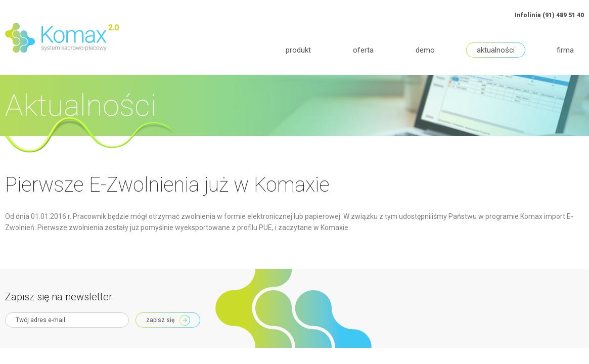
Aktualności (496, 50)
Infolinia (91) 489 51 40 (549, 15)
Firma (565, 50)
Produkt (298, 50)
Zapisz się (160, 320)
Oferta (363, 50)
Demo (425, 50)
